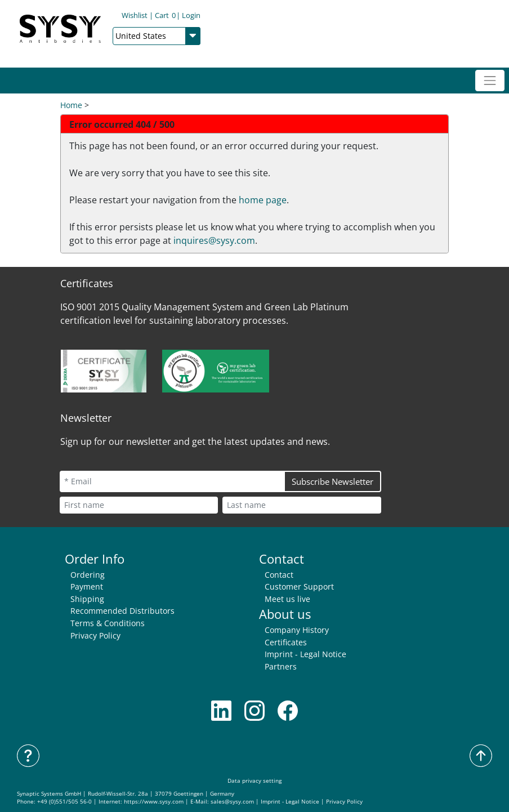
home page (263, 200)
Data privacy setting (254, 781)
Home (71, 105)
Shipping (87, 599)
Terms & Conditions (108, 623)
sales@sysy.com (232, 802)
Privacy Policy (95, 635)
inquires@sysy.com (214, 240)
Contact (279, 575)
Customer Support (299, 586)
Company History (297, 630)
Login (191, 15)
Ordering (88, 575)
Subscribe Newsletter (332, 481)
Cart (165, 15)
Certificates (286, 642)
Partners (281, 666)
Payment (87, 586)
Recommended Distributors (122, 611)
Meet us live (287, 599)
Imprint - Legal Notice (305, 654)
